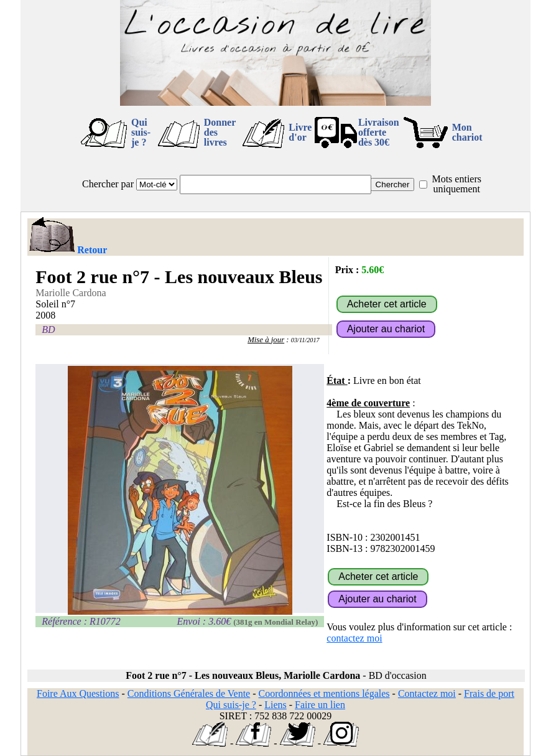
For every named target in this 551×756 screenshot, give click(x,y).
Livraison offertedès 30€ (379, 132)
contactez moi (354, 638)
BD (48, 329)
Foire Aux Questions (78, 693)
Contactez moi (427, 693)
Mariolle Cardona (71, 293)
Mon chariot (467, 132)
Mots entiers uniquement (456, 184)
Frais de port (489, 693)
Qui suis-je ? (141, 132)
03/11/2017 (305, 340)
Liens (275, 705)
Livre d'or (300, 132)
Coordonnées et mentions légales (324, 693)
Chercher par (108, 184)
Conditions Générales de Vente (189, 693)
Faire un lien (320, 705)
